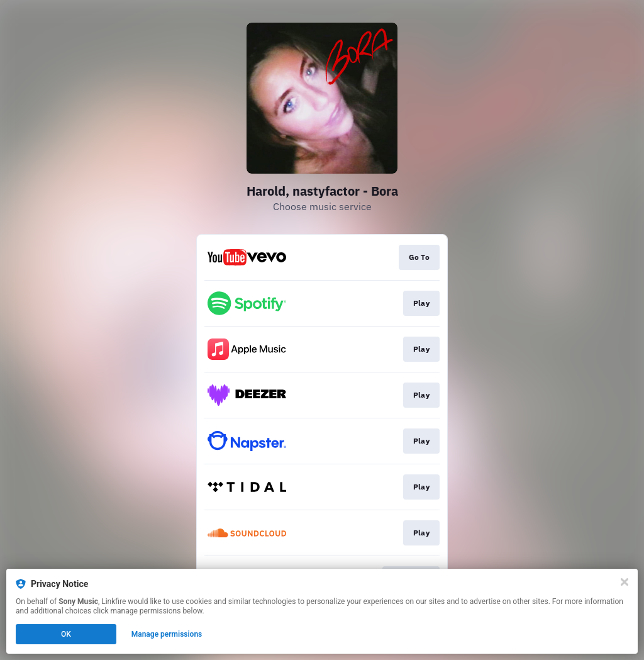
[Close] (625, 582)
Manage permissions (167, 634)
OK (66, 634)
